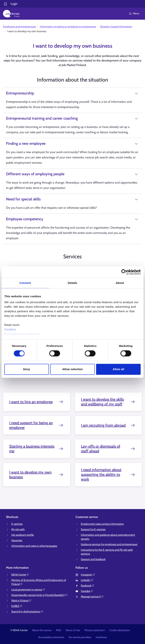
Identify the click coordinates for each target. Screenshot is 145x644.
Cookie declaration (120, 630)
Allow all (118, 369)
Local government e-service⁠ (28, 589)
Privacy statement (95, 630)
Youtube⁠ (87, 591)
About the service (42, 630)
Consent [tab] (25, 283)
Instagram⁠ (88, 575)
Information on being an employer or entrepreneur (68, 26)
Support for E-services (93, 529)
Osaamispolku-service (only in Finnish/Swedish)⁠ (39, 595)
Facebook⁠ (88, 586)
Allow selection (72, 369)
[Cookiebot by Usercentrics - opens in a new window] (124, 272)
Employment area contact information (102, 524)
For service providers (80, 637)
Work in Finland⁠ (21, 600)
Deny (27, 369)
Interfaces (101, 637)
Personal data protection (22, 334)
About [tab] (120, 283)
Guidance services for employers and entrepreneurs (109, 544)
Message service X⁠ (92, 596)
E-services (17, 524)
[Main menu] (136, 14)
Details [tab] (72, 283)
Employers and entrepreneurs (19, 26)
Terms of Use (73, 630)
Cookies (10, 329)
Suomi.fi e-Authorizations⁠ (27, 611)
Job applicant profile (23, 535)
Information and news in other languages (34, 546)
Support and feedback (93, 559)
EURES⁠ (17, 606)
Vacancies (17, 540)
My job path (18, 529)
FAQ (59, 630)
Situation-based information (116, 26)
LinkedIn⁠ (87, 580)
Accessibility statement (51, 637)
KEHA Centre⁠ (20, 575)
